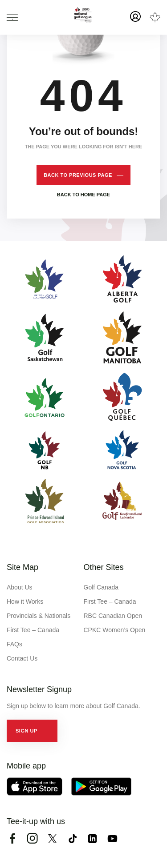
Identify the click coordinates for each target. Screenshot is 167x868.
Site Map (22, 567)
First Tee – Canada (33, 630)
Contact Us (22, 658)
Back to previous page (78, 175)
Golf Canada (101, 587)
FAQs (14, 644)
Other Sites (104, 567)
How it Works (25, 601)
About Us (20, 587)
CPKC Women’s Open (115, 630)
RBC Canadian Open (113, 616)
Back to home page (83, 195)
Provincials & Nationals (39, 616)
